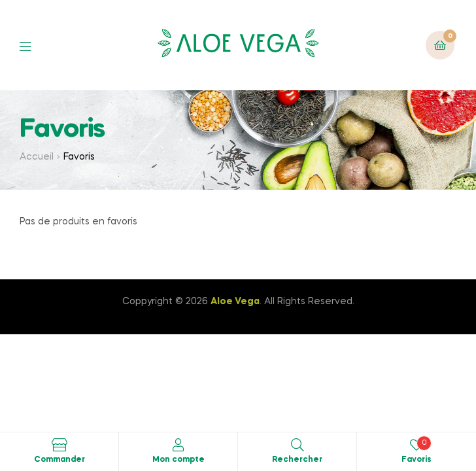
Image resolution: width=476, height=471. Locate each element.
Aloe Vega (235, 302)
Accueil (37, 157)
